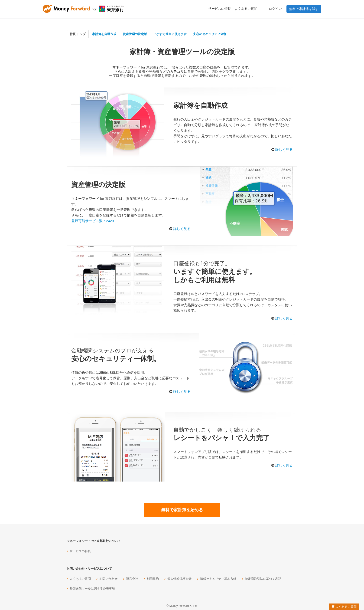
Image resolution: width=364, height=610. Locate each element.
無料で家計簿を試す (304, 9)
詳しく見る (284, 149)
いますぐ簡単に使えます (170, 34)
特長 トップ (78, 34)
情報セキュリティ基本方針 (218, 579)
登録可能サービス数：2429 (93, 221)
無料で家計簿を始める (182, 510)
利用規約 (153, 579)
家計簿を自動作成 (104, 34)
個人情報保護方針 (179, 579)
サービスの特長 (220, 9)
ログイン (275, 9)
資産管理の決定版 (135, 34)
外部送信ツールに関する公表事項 (92, 589)
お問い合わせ (108, 579)
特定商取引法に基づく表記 (263, 579)
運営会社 (132, 579)
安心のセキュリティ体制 (210, 34)
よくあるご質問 (246, 9)
